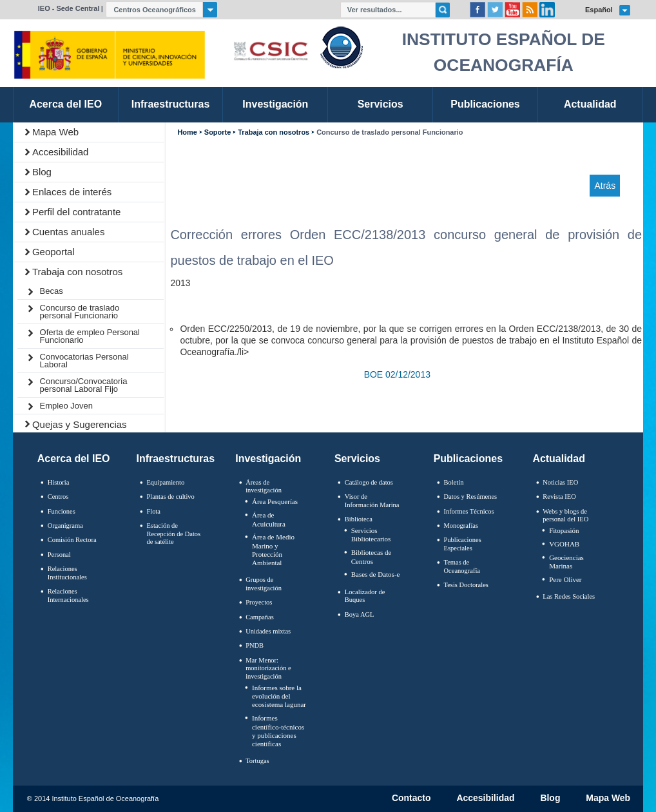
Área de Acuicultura (269, 519)
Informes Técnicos (469, 511)
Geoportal (53, 252)
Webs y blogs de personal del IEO (565, 516)
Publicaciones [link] (485, 104)
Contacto (411, 798)
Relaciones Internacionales (68, 595)
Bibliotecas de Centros (371, 556)
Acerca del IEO (74, 459)
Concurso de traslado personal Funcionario (80, 312)
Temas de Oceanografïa (462, 566)
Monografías (461, 526)
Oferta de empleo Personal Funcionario (90, 336)
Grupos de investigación (264, 584)
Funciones (62, 511)
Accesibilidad (61, 152)
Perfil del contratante (77, 212)
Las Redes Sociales (569, 596)
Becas (52, 291)
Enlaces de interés (72, 192)
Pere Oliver (565, 579)
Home (187, 132)
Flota (153, 511)
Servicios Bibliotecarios (371, 535)
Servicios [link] (381, 104)
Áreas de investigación (264, 487)
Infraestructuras (176, 459)
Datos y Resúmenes (471, 497)
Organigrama (65, 526)
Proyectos (259, 602)
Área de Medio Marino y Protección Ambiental (273, 550)
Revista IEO (559, 497)
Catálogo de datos (369, 482)
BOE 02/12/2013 (397, 374)
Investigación (268, 459)
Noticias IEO (560, 482)
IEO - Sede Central (69, 8)
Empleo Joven (66, 406)
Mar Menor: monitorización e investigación (268, 668)
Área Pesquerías (275, 501)
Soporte (217, 132)
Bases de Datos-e (376, 574)
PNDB (255, 645)
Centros (58, 497)
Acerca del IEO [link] (65, 104)
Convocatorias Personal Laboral (84, 361)
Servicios (357, 459)
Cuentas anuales (69, 232)
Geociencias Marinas (566, 562)
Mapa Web (55, 132)
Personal (59, 555)
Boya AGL (360, 614)
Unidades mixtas (268, 631)
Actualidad (559, 459)
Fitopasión (564, 530)
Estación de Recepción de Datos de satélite (173, 534)
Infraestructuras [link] (171, 104)
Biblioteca (359, 519)
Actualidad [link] (590, 104)
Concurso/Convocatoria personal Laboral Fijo (84, 385)
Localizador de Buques (365, 596)
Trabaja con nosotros (77, 272)
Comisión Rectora (72, 540)
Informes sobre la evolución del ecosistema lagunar (279, 696)
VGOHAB (564, 544)
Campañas (260, 617)
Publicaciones (468, 459)
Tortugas (257, 761)
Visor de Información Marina (372, 501)
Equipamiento (165, 482)
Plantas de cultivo (170, 497)
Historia (59, 482)
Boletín (454, 482)
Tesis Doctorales (466, 585)
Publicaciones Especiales (463, 544)
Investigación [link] (275, 104)
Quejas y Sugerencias (80, 424)
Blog (42, 172)
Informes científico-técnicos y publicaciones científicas (278, 731)
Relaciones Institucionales (67, 573)
